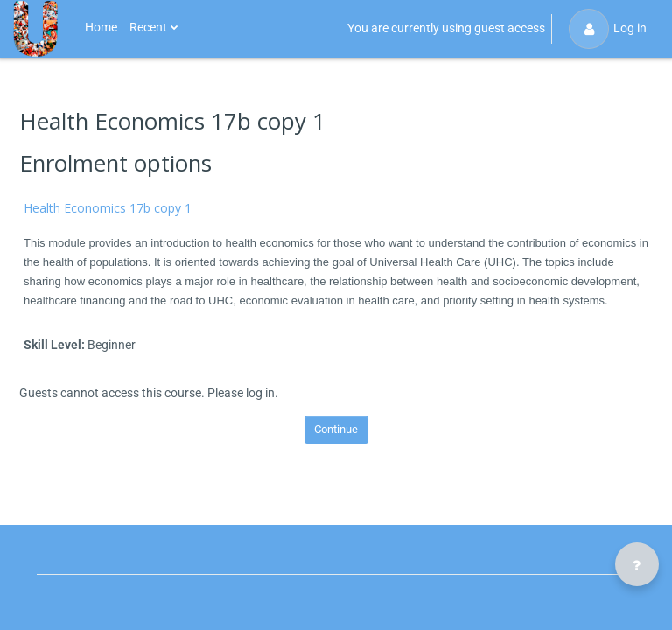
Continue (336, 429)
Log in (608, 29)
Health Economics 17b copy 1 (108, 208)
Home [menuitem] (101, 27)
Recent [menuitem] (148, 27)
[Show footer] (637, 564)
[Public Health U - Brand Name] (35, 29)
